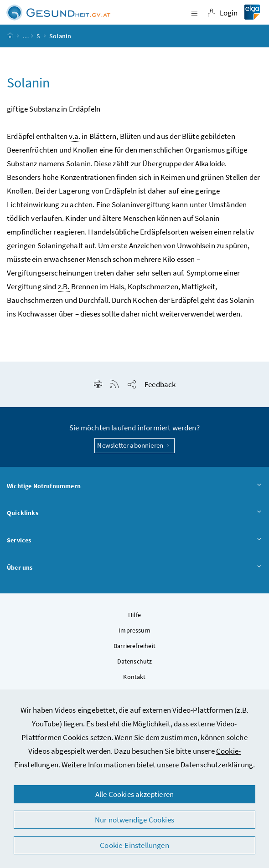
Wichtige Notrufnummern (134, 486)
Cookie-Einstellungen (134, 845)
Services (134, 541)
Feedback (160, 384)
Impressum (134, 630)
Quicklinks (134, 513)
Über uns (134, 568)
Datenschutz (135, 661)
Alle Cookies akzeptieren (134, 794)
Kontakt (134, 677)
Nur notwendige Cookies (134, 820)
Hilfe (134, 615)
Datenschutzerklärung (217, 765)
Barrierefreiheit (134, 646)
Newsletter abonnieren (134, 445)
